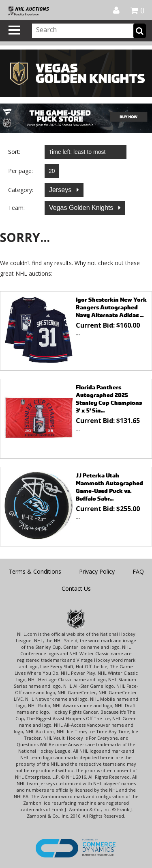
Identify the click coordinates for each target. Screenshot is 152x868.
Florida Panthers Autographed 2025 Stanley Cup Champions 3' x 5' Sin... (109, 399)
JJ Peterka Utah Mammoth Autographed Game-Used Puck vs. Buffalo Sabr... (109, 487)
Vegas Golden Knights (82, 208)
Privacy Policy (97, 571)
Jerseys (61, 190)
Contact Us (76, 588)
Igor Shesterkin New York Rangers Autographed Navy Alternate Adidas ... (111, 307)
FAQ (138, 571)
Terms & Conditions (35, 571)
